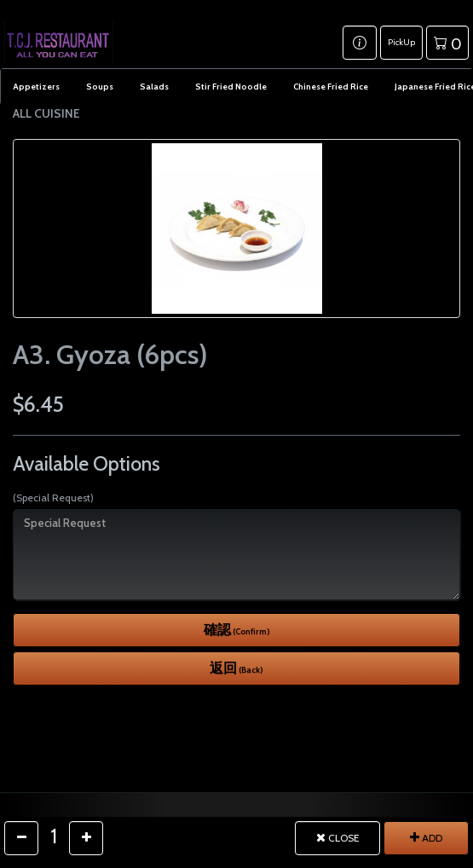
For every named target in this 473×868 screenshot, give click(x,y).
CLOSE (338, 838)
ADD (426, 838)
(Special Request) (53, 498)
